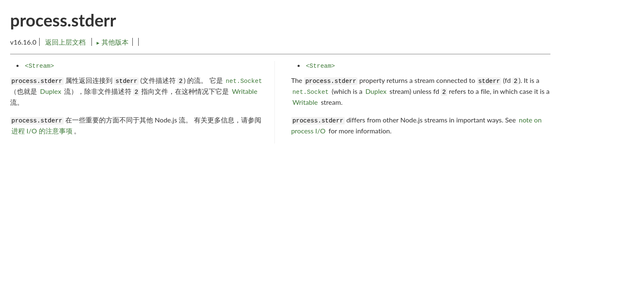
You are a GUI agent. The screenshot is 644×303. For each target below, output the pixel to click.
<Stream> (39, 66)
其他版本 (112, 42)
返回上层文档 (65, 42)
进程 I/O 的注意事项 (42, 131)
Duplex (51, 91)
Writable (244, 91)
